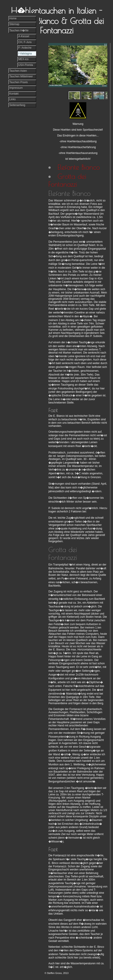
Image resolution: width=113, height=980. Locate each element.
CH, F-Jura (25, 42)
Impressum (16, 88)
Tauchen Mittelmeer (21, 76)
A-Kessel (24, 36)
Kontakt (14, 94)
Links (13, 99)
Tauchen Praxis (19, 82)
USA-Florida (26, 65)
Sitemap (14, 24)
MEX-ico (23, 59)
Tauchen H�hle (19, 30)
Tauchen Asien (18, 71)
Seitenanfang (17, 105)
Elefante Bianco (79, 167)
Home (13, 18)
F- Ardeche (25, 48)
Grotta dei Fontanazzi (67, 180)
